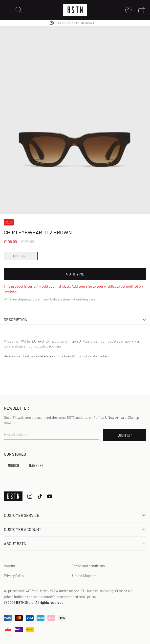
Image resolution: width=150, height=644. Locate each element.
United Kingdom (84, 576)
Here (7, 356)
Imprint (10, 566)
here (58, 346)
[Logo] (75, 10)
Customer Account (75, 529)
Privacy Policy (14, 576)
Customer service (75, 515)
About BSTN (75, 543)
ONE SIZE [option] (21, 256)
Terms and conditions (88, 566)
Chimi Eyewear (23, 232)
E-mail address (17, 434)
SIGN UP (125, 435)
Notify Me (75, 274)
